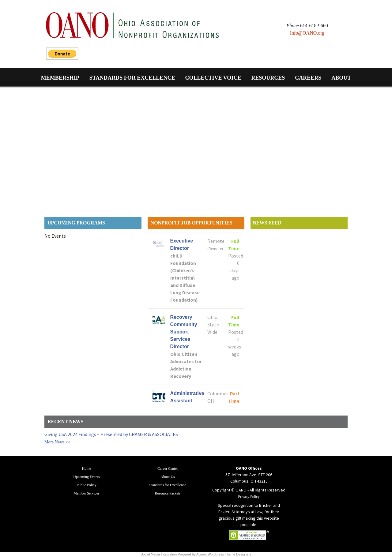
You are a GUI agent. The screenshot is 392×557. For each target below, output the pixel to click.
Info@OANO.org (307, 33)
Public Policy (86, 485)
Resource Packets (168, 493)
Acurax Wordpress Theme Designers (224, 554)
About (341, 78)
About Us (168, 477)
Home (87, 469)
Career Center (168, 469)
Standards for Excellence (132, 78)
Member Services (86, 493)
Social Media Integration (159, 554)
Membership (60, 78)
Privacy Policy (249, 497)
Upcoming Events (86, 477)
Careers (308, 78)
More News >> (57, 442)
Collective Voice (213, 78)
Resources (268, 78)
